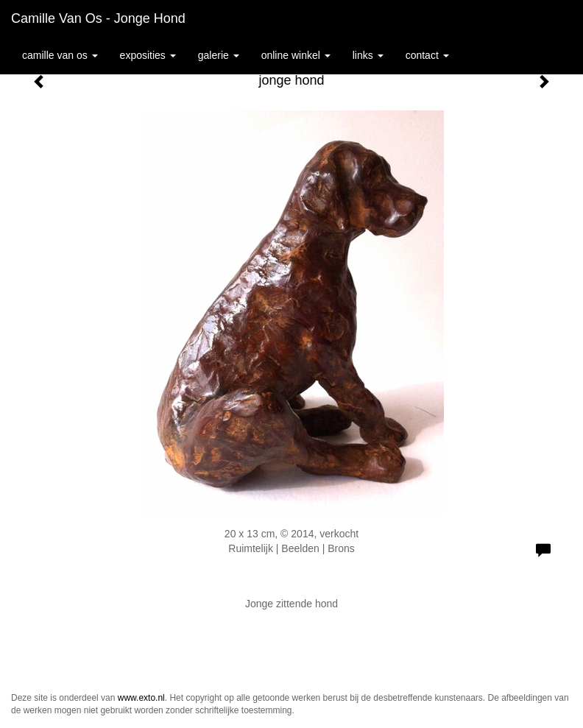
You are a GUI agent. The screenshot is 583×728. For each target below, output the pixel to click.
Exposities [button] (148, 55)
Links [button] (368, 55)
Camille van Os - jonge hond (98, 18)
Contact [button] (427, 55)
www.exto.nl (141, 698)
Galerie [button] (219, 55)
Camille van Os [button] (60, 55)
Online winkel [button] (296, 55)
